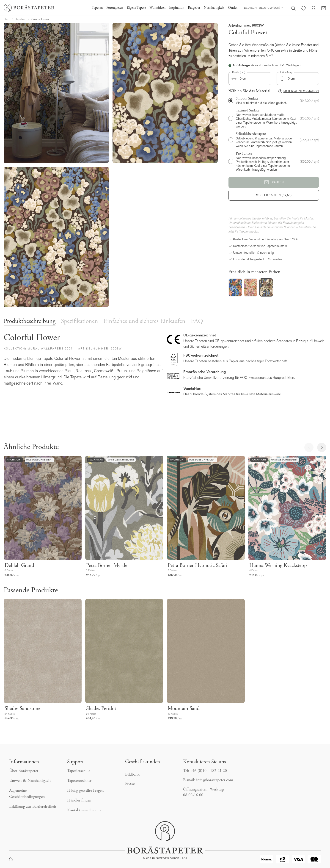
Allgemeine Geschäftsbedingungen (27, 794)
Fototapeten (115, 8)
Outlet (233, 8)
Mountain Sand (184, 709)
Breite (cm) (239, 72)
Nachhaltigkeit (214, 8)
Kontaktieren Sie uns (85, 810)
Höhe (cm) (286, 72)
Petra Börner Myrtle (107, 566)
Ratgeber (194, 8)
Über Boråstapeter (24, 771)
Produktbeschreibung (30, 322)
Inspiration (177, 8)
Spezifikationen (80, 322)
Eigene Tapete (136, 8)
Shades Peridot (101, 709)
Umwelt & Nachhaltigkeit (30, 781)
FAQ (197, 322)
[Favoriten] (303, 8)
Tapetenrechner (79, 781)
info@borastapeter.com (215, 780)
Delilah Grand (19, 566)
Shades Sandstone (22, 709)
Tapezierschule (79, 771)
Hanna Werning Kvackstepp (278, 566)
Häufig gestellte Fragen (85, 791)
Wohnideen (157, 8)
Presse (130, 784)
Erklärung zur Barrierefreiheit (33, 807)
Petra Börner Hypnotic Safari (198, 566)
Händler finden (80, 801)
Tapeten (97, 8)
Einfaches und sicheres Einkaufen (144, 322)
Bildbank (132, 775)
